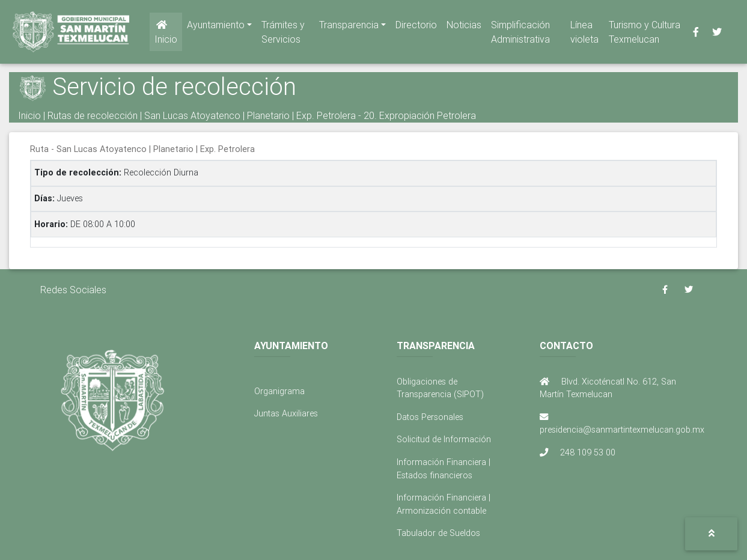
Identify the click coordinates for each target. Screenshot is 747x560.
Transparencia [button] (349, 27)
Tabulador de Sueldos (438, 533)
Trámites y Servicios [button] (283, 34)
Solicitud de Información (444, 439)
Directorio (416, 27)
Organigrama (279, 391)
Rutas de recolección (93, 115)
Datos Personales (430, 417)
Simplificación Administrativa (520, 34)
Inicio (166, 35)
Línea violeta (584, 34)
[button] (711, 534)
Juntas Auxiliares (286, 413)
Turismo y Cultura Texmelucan (645, 34)
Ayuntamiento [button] (216, 27)
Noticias (464, 27)
